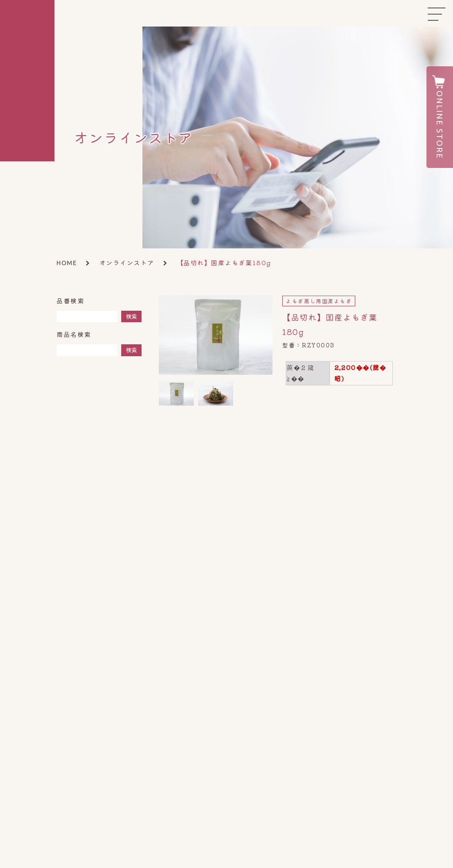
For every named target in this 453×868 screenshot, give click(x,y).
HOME (67, 263)
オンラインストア (127, 263)
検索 (131, 316)
